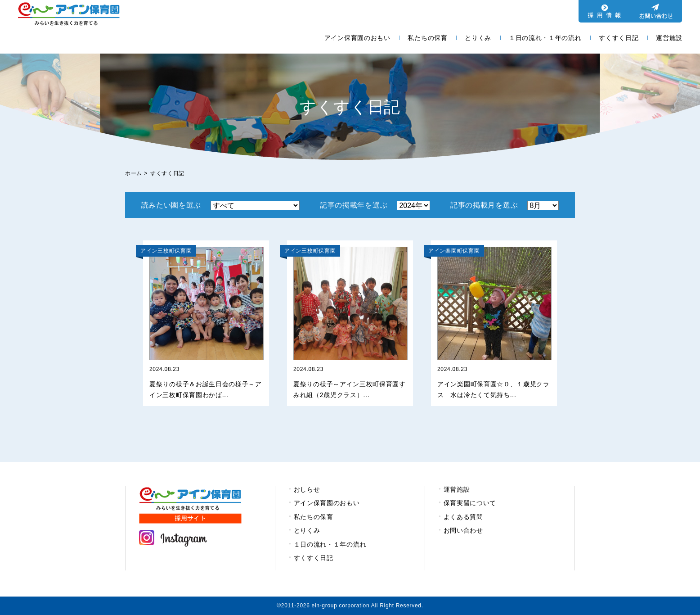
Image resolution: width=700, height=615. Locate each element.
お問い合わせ (463, 530)
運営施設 (669, 38)
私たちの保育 (427, 38)
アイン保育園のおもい (357, 38)
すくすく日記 (619, 38)
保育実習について (470, 503)
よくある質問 (463, 517)
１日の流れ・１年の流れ (545, 38)
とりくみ (478, 38)
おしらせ (307, 489)
